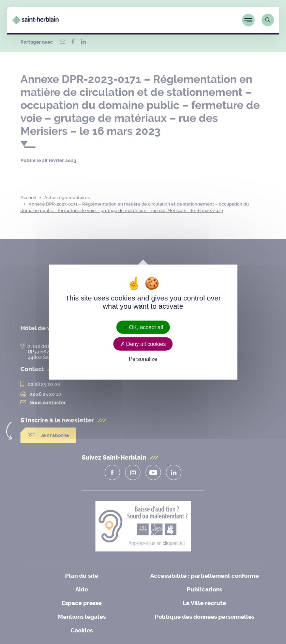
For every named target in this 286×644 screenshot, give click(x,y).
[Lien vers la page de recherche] (268, 20)
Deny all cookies (143, 344)
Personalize (143, 359)
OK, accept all (143, 327)
